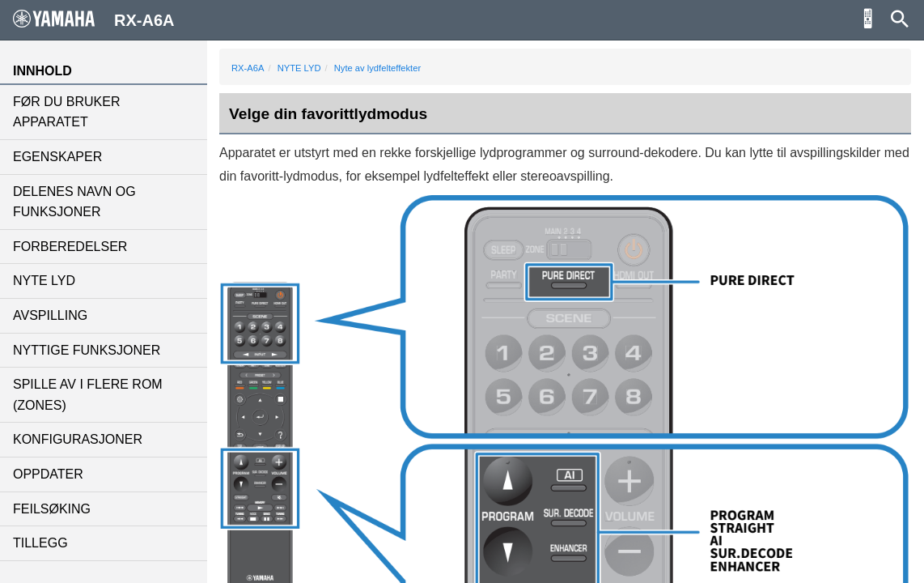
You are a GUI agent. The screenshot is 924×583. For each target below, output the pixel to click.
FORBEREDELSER (70, 247)
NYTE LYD (44, 281)
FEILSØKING (52, 509)
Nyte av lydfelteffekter (377, 68)
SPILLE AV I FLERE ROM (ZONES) (88, 395)
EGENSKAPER (57, 157)
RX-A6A (248, 68)
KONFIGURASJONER (78, 439)
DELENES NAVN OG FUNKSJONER (74, 202)
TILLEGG (40, 543)
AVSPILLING (50, 315)
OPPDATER (48, 474)
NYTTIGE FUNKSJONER (87, 350)
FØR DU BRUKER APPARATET (66, 112)
